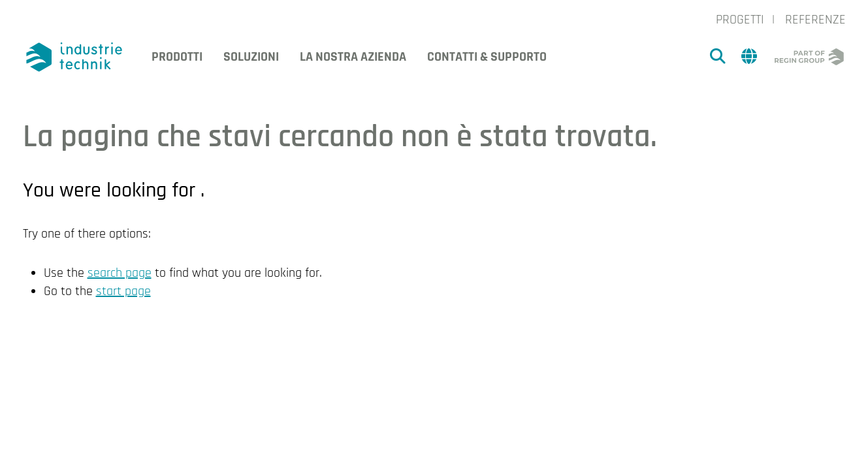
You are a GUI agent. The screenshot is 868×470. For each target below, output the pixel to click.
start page (123, 291)
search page (120, 273)
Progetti (740, 20)
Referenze (815, 20)
